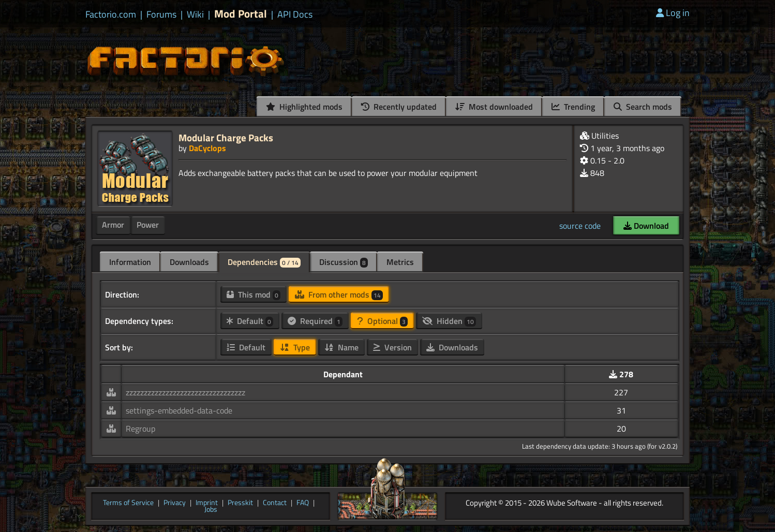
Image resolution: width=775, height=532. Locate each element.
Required (315, 321)
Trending (573, 107)
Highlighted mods (304, 107)
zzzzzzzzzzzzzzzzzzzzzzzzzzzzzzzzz (185, 392)
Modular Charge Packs (226, 137)
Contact (275, 503)
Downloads (189, 262)
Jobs (211, 510)
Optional (382, 321)
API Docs (295, 14)
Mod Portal (241, 14)
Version (392, 347)
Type (295, 347)
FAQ (303, 503)
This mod (254, 294)
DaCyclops (207, 148)
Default (250, 321)
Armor (113, 225)
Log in (673, 13)
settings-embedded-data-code (179, 410)
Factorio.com (111, 14)
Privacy (175, 503)
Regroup (140, 428)
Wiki (195, 14)
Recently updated (399, 107)
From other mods (339, 294)
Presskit (240, 503)
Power (148, 225)
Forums (161, 14)
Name (341, 347)
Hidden (449, 321)
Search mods (643, 107)
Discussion (344, 262)
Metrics (400, 262)
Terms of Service (128, 503)
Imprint (207, 503)
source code (580, 226)
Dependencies (264, 262)
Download (646, 226)
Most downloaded (494, 107)
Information (130, 262)
